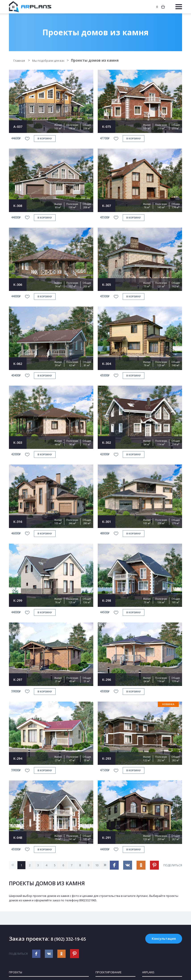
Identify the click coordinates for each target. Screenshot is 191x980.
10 (105, 865)
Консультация (161, 939)
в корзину (45, 138)
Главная (21, 60)
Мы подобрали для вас (55, 60)
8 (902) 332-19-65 (73, 939)
